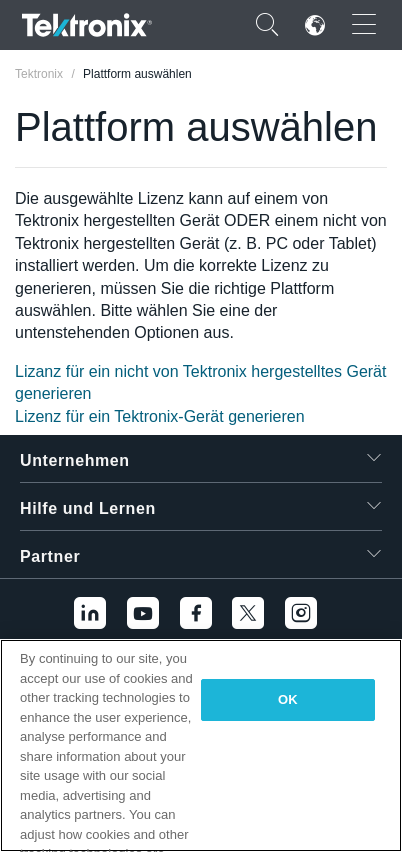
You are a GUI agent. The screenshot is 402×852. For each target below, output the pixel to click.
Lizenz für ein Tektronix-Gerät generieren (160, 416)
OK (288, 699)
